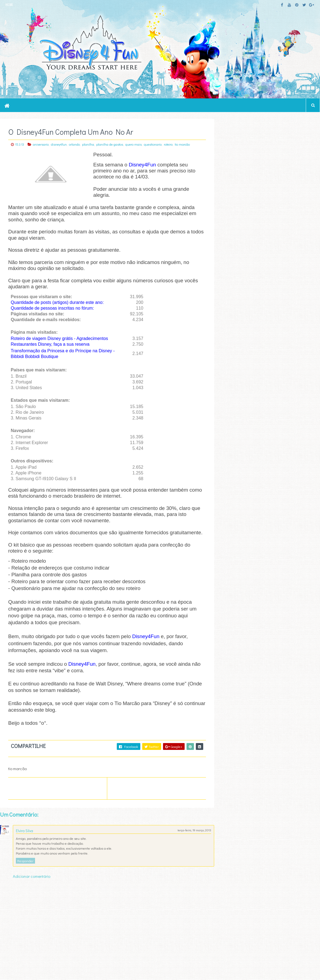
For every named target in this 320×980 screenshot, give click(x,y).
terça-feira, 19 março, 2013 (190, 836)
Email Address (269, 526)
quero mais (133, 144)
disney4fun (59, 144)
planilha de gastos (110, 144)
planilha (88, 144)
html (234, 584)
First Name (233, 543)
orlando (74, 144)
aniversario (41, 144)
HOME (9, 5)
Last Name (233, 560)
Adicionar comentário (32, 882)
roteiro (168, 144)
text (233, 591)
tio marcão (182, 144)
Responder (25, 867)
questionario (153, 144)
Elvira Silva (24, 837)
